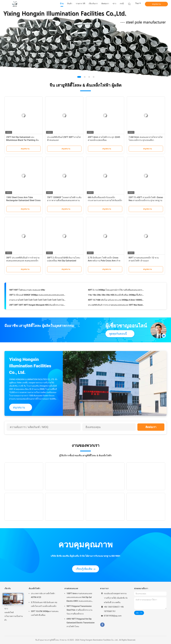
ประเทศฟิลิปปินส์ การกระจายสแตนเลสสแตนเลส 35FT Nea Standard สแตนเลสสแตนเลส (116, 305)
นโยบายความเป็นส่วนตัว (14, 618)
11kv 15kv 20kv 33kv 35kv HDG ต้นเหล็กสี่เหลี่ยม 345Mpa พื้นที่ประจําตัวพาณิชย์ (116, 295)
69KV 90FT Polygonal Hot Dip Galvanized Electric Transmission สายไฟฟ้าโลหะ (81, 623)
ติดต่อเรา (151, 427)
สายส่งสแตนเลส (71, 588)
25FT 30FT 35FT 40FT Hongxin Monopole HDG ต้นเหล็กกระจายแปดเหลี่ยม (37, 305)
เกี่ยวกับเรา (9, 605)
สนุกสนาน (156, 4)
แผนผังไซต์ (9, 612)
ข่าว (6, 609)
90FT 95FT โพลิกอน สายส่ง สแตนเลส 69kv (27, 290)
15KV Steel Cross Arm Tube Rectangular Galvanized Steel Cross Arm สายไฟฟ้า (23, 200)
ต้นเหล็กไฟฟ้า (35, 588)
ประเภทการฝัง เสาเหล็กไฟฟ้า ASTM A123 (43, 595)
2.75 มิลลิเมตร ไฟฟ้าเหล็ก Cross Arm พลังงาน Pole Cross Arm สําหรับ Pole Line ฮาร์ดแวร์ (104, 261)
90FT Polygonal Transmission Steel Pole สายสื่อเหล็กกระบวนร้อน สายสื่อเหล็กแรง (79, 610)
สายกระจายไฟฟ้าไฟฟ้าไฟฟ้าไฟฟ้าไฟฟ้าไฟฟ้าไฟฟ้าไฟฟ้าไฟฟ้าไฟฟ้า (37, 300)
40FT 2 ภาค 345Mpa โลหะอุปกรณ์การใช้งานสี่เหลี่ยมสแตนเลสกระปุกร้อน (116, 290)
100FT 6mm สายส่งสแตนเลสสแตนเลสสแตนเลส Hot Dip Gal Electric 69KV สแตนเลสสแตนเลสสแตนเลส (79, 598)
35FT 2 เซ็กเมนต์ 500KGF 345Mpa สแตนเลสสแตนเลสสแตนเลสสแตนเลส (37, 295)
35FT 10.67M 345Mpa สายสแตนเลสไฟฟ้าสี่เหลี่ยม (45, 613)
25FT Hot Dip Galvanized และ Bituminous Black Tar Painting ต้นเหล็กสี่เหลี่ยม (22, 140)
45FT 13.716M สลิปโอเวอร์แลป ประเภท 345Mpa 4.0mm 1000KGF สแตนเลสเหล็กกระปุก (116, 300)
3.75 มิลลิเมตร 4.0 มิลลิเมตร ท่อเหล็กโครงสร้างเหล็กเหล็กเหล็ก (44, 604)
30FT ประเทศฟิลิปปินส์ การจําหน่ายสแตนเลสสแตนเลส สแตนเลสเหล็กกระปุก (23, 261)
